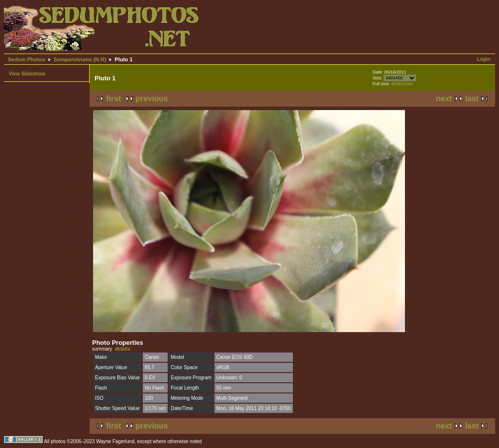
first (114, 99)
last (472, 99)
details (123, 349)
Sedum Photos (27, 59)
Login (484, 59)
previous (152, 99)
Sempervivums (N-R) (80, 59)
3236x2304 (402, 84)
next (444, 99)
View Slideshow (27, 74)
